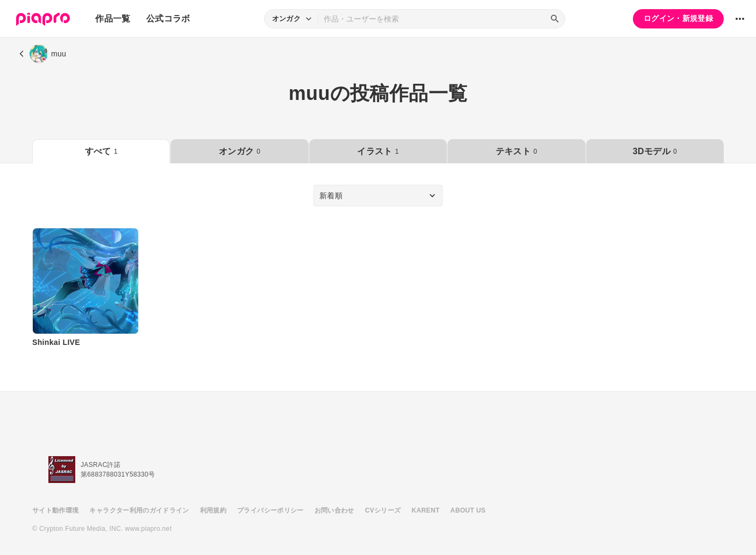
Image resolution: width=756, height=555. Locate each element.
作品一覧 (113, 19)
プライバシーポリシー (270, 510)
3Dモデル (655, 151)
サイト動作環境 (55, 510)
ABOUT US (468, 510)
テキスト (516, 151)
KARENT (426, 510)
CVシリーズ (383, 510)
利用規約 (213, 510)
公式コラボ (168, 19)
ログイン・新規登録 (678, 18)
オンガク (240, 151)
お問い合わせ (334, 510)
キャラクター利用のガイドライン (139, 510)
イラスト (378, 151)
